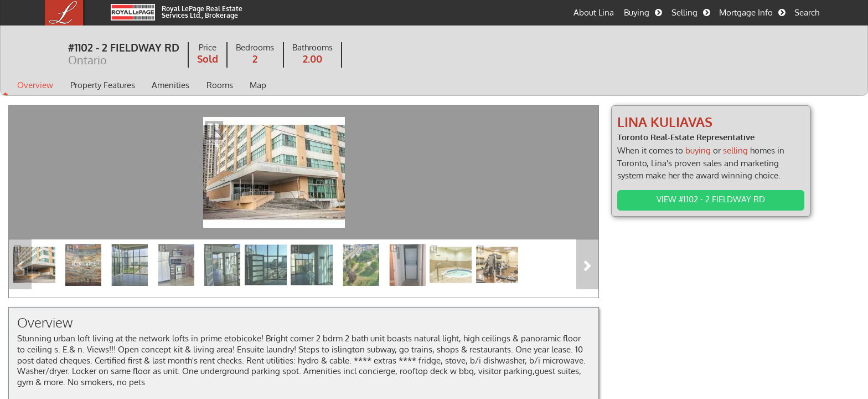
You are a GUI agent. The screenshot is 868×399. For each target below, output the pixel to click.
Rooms (263, 86)
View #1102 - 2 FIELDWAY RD (694, 199)
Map (301, 86)
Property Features (146, 86)
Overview (79, 86)
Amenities (214, 86)
